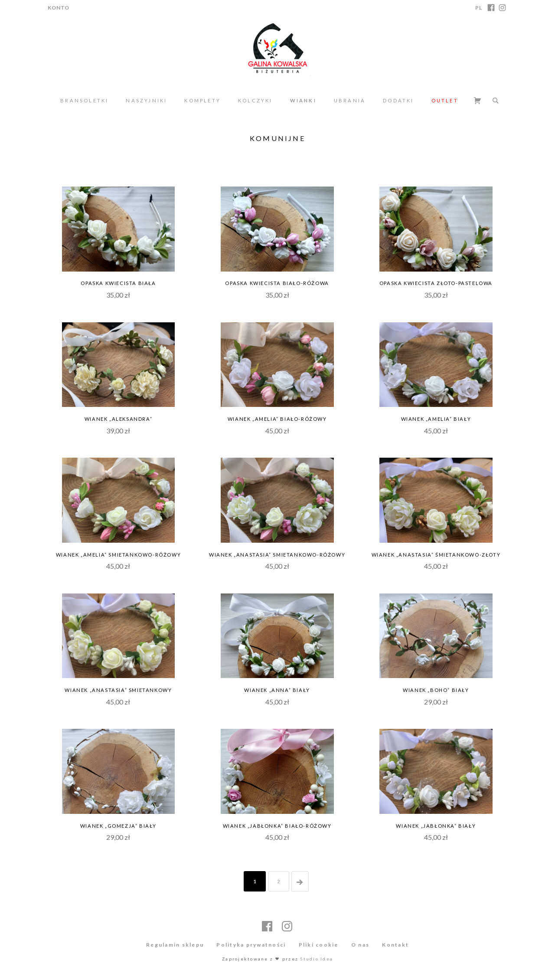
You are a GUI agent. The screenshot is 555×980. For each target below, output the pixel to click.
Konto (59, 8)
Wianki (303, 100)
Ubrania (350, 100)
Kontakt (395, 945)
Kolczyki (255, 100)
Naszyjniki (146, 100)
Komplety (202, 100)
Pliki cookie (319, 945)
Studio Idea (317, 959)
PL (479, 8)
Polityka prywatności (251, 945)
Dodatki (398, 100)
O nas (360, 945)
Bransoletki (84, 100)
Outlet (445, 100)
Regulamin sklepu (175, 945)
